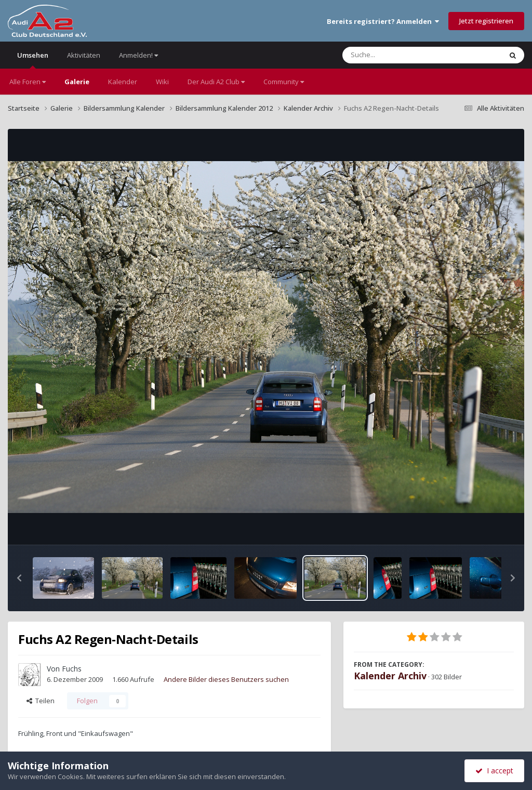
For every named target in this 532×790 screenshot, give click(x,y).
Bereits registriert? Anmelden (383, 21)
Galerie (77, 82)
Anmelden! (138, 55)
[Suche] (401, 55)
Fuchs (72, 669)
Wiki (162, 82)
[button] (19, 578)
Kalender (123, 82)
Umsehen (33, 60)
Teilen (41, 701)
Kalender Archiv (390, 676)
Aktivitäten (84, 55)
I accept (494, 771)
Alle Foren (28, 82)
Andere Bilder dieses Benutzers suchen (226, 679)
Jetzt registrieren (486, 21)
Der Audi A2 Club (216, 82)
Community (284, 82)
